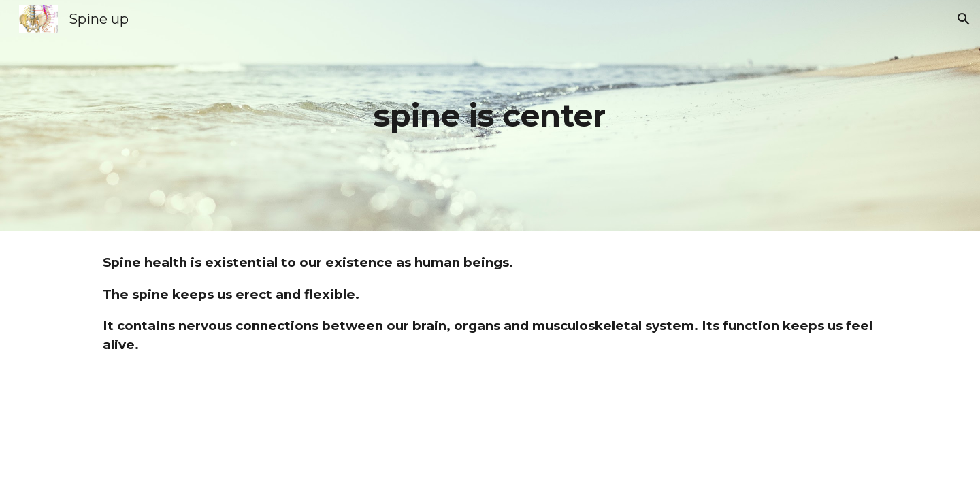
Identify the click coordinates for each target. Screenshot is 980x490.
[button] (964, 19)
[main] (490, 116)
